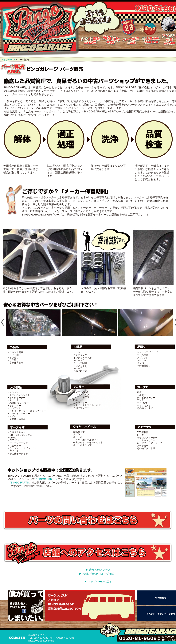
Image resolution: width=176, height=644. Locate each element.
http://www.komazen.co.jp (41, 641)
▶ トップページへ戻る (98, 582)
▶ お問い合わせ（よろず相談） (98, 574)
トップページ (8, 60)
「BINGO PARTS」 (46, 479)
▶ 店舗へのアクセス (98, 570)
